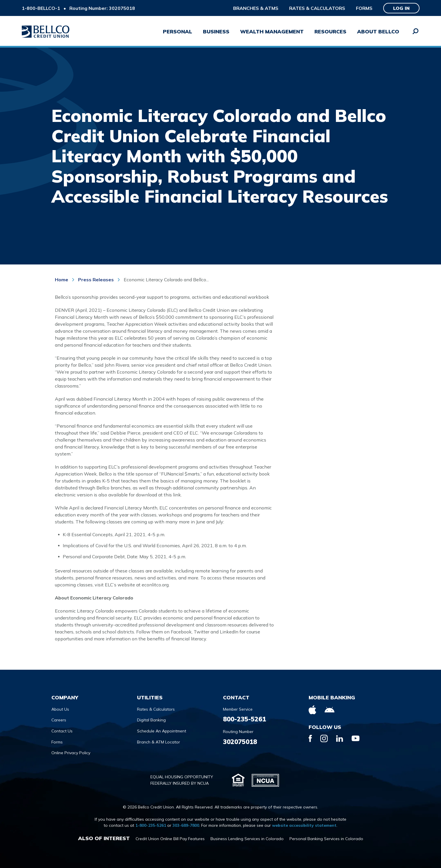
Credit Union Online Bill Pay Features (170, 839)
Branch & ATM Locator (159, 742)
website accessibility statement (304, 825)
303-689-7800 (186, 825)
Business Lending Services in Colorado (247, 839)
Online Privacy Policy (71, 753)
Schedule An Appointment (162, 731)
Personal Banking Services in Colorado (326, 839)
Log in (401, 8)
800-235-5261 (244, 719)
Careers (59, 720)
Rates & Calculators (317, 8)
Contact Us (62, 731)
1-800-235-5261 (151, 825)
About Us (60, 709)
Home (62, 280)
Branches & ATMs (256, 8)
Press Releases (96, 280)
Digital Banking (151, 720)
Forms (364, 8)
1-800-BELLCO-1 (41, 8)
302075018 (240, 742)
